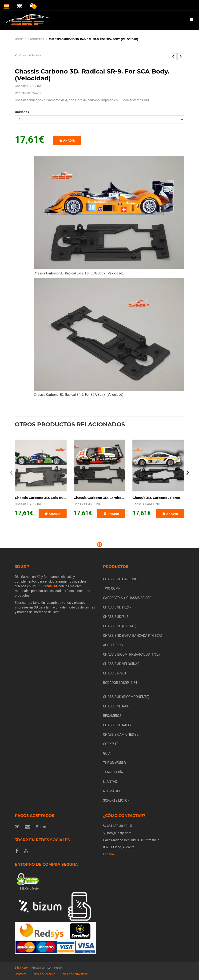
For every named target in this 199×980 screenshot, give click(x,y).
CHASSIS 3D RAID (116, 706)
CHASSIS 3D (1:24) (117, 607)
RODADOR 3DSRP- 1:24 (120, 683)
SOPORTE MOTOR (116, 800)
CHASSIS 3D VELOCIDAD (121, 664)
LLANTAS (110, 782)
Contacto (21, 974)
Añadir (67, 141)
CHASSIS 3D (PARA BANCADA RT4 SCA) (133, 636)
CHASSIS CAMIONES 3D (121, 735)
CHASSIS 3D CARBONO (120, 579)
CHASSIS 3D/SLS (116, 617)
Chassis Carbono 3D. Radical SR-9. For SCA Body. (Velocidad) (92, 75)
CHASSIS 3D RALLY (117, 725)
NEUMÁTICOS (113, 791)
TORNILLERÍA (113, 772)
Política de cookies (44, 974)
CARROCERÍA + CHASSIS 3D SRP (127, 598)
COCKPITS (111, 744)
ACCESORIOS (113, 645)
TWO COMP (112, 588)
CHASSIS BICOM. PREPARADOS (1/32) (131, 654)
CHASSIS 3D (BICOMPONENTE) (126, 697)
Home (19, 39)
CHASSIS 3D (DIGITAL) (120, 626)
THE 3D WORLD (115, 763)
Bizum (42, 827)
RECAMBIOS (112, 716)
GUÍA (107, 753)
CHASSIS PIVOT (115, 673)
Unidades (22, 112)
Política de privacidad (74, 974)
